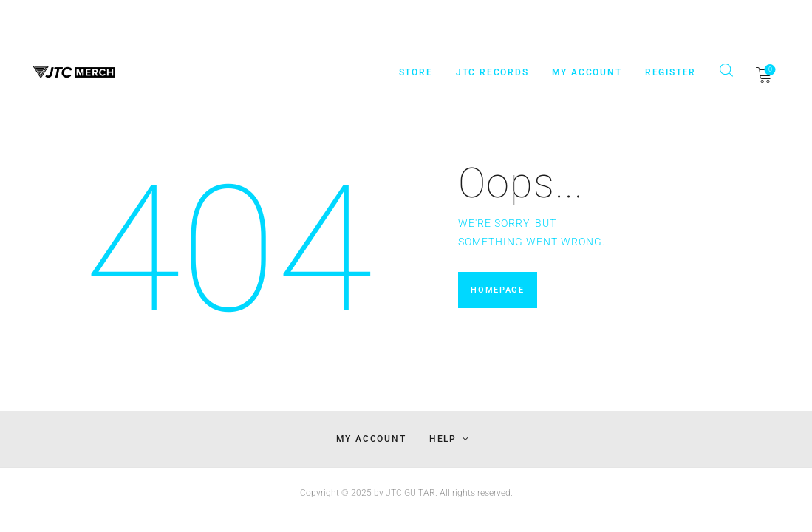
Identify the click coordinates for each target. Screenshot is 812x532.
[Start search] (726, 71)
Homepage (497, 291)
